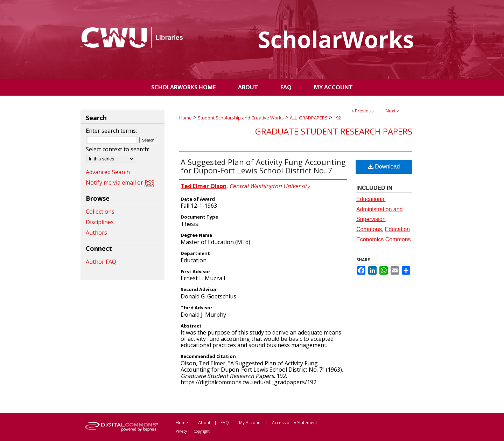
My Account (250, 423)
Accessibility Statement (295, 423)
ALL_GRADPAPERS (309, 118)
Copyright (202, 431)
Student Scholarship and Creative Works (241, 118)
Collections (100, 212)
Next (391, 111)
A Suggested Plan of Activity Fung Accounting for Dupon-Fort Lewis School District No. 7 (263, 166)
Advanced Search (108, 172)
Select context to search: (117, 149)
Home (185, 118)
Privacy (181, 431)
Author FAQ (101, 262)
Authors (96, 233)
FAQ (225, 423)
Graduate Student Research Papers (334, 131)
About (204, 423)
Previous (364, 111)
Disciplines (100, 222)
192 (337, 118)
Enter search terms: (111, 131)
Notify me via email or (120, 182)
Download (384, 167)
